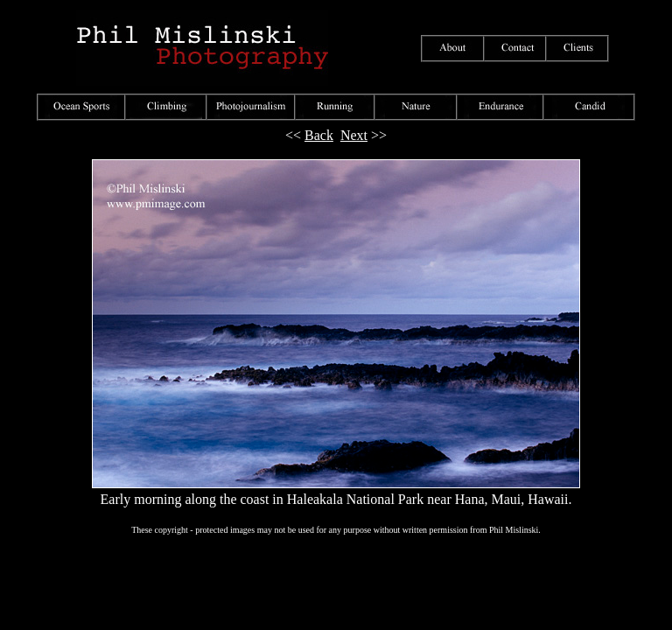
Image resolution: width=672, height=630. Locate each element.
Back (319, 135)
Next (354, 135)
